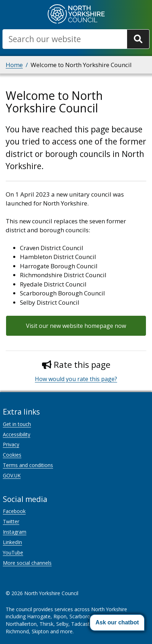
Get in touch (17, 424)
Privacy (11, 444)
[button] (117, 623)
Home (14, 65)
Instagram (15, 532)
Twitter (11, 521)
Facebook (14, 511)
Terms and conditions (28, 465)
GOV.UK (12, 475)
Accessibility (17, 434)
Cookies (12, 455)
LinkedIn (12, 542)
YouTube (13, 552)
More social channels (27, 563)
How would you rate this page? (76, 379)
